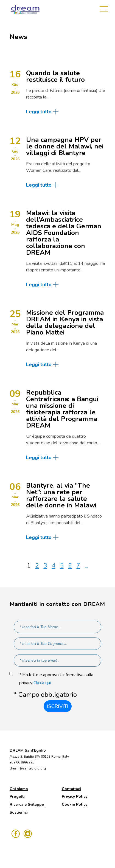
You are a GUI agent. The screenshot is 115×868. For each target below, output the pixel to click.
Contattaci (71, 789)
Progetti (17, 797)
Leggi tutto (39, 112)
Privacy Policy (75, 797)
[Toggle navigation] (105, 10)
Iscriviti (58, 706)
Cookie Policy (75, 804)
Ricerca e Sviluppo (27, 804)
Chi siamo (19, 789)
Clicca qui (42, 683)
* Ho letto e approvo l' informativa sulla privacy (56, 679)
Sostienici (19, 812)
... (86, 566)
